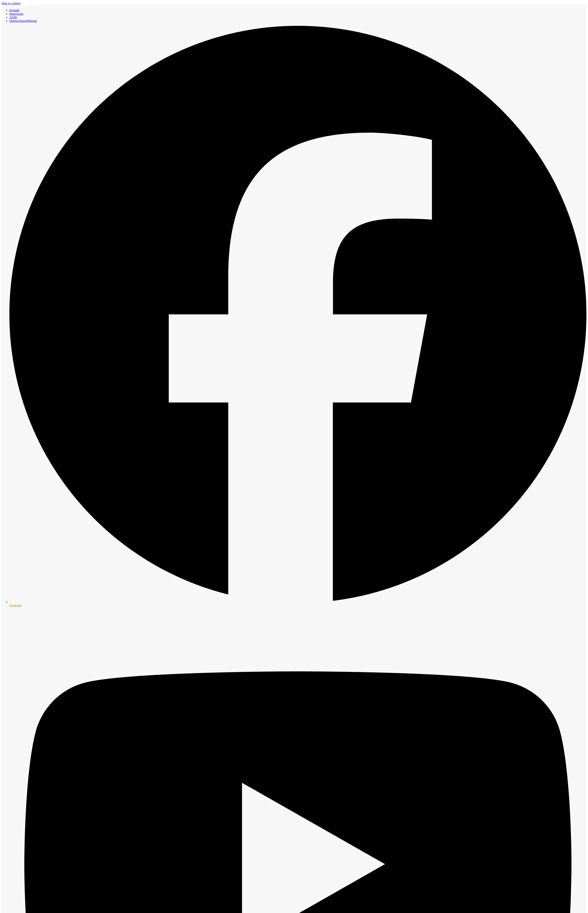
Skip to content (11, 3)
